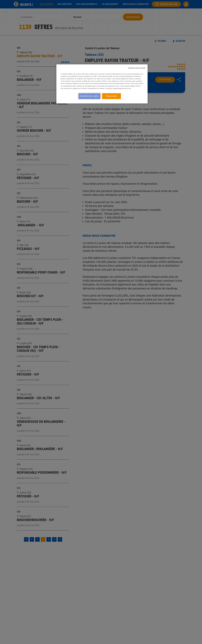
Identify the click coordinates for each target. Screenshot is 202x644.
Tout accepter (111, 96)
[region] (102, 84)
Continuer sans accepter (137, 68)
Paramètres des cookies (89, 96)
